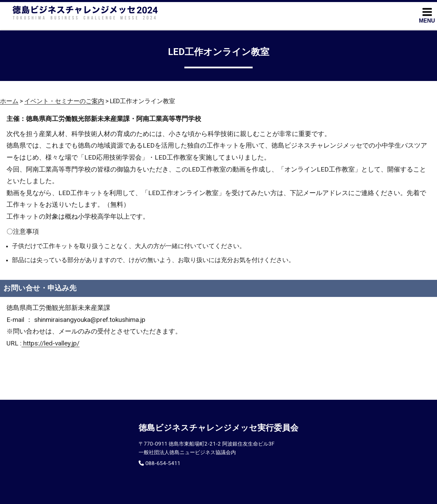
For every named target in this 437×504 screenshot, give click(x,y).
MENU (427, 15)
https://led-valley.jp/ (51, 343)
